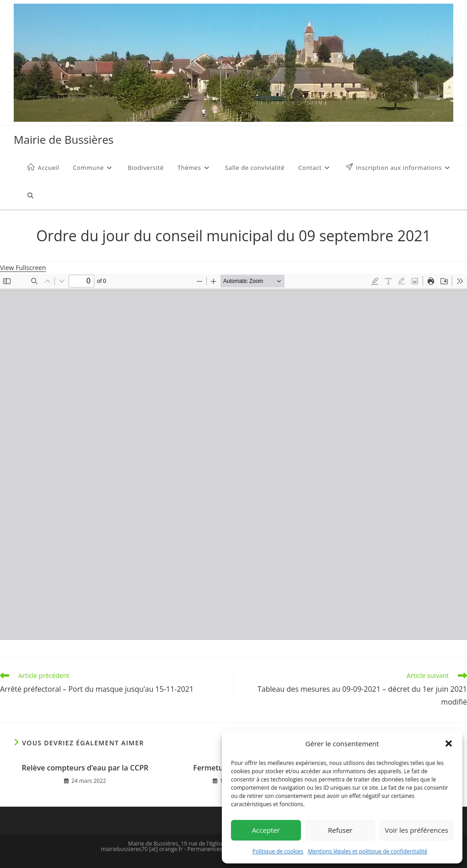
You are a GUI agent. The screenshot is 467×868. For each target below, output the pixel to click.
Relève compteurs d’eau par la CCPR (85, 768)
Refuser (340, 830)
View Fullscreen (23, 268)
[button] (449, 743)
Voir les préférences (416, 830)
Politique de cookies (278, 851)
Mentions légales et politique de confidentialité (368, 851)
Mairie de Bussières (64, 139)
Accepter (266, 830)
